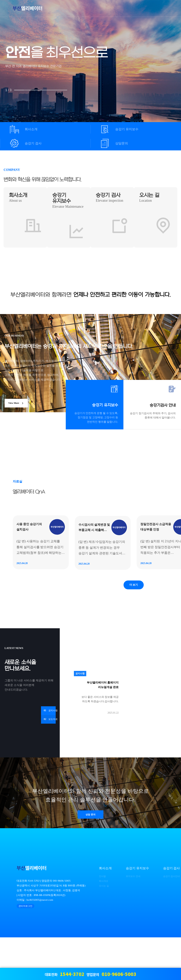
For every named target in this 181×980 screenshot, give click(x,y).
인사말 (99, 919)
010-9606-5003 (62, 923)
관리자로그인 (25, 949)
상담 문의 (90, 858)
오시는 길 (101, 928)
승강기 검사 (33, 143)
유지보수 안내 (130, 919)
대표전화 (65, 974)
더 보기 (134, 627)
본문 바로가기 (0, 0)
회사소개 (31, 129)
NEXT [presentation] (167, 75)
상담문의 (122, 143)
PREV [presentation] (14, 75)
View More (19, 408)
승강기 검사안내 (169, 919)
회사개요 (101, 923)
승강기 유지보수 (127, 129)
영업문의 (111, 974)
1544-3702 (34, 923)
